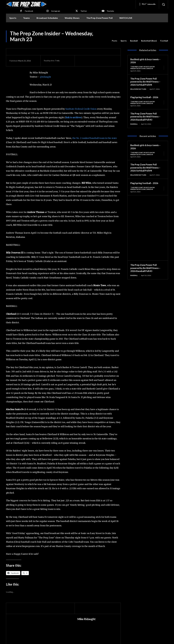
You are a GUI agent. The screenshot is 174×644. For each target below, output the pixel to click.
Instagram (56, 11)
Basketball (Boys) (149, 41)
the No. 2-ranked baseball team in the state (95, 138)
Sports (124, 41)
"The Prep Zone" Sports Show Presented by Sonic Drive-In (144, 68)
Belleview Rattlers (139, 89)
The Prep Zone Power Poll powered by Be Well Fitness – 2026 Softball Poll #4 (146, 82)
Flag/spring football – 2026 (145, 98)
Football (164, 41)
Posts (115, 41)
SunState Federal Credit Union (81, 109)
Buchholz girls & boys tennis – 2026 (147, 61)
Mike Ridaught (87, 619)
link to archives (73, 117)
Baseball (134, 41)
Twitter (84, 11)
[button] (163, 4)
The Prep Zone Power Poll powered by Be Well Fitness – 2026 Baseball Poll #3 (146, 117)
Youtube (110, 11)
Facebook (29, 11)
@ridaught (45, 77)
